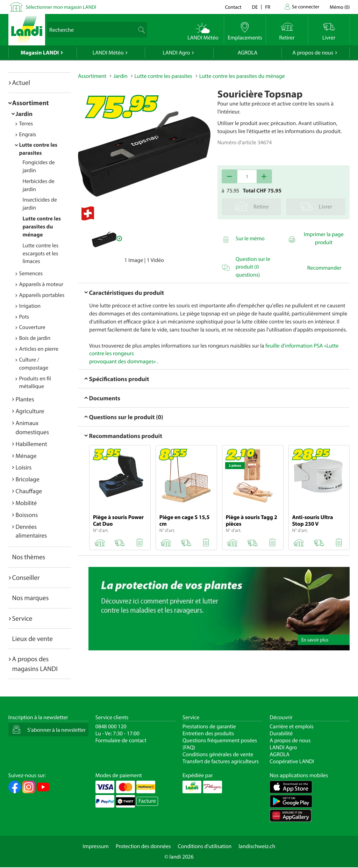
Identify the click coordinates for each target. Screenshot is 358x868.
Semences (31, 273)
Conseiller (26, 577)
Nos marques (31, 598)
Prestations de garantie (209, 727)
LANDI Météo (108, 53)
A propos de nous (313, 53)
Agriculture (30, 411)
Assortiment (31, 103)
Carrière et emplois (292, 727)
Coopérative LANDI (292, 761)
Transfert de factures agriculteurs (221, 761)
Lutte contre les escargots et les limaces (41, 254)
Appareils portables (42, 295)
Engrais (28, 134)
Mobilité (26, 503)
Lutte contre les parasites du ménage (42, 227)
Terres (26, 124)
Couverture (32, 327)
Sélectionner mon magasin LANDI (61, 7)
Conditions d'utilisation (205, 846)
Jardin (24, 114)
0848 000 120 (111, 727)
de (255, 7)
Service (22, 618)
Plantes (25, 399)
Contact (233, 7)
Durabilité (281, 734)
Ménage (26, 456)
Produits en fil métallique (35, 383)
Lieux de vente (33, 639)
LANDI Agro (176, 53)
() (340, 7)
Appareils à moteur (41, 284)
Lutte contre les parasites (163, 76)
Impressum (96, 846)
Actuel (21, 82)
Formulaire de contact (121, 741)
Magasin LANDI (40, 53)
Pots (24, 317)
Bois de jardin (35, 338)
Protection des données (143, 846)
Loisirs (24, 467)
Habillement (31, 444)
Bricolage (28, 479)
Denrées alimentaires (31, 531)
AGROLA (247, 53)
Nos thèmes (29, 557)
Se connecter (306, 6)
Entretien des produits (208, 734)
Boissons (27, 515)
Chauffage (29, 491)
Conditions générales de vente (218, 754)
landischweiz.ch (257, 846)
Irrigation (30, 306)
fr (268, 7)
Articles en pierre (39, 349)
